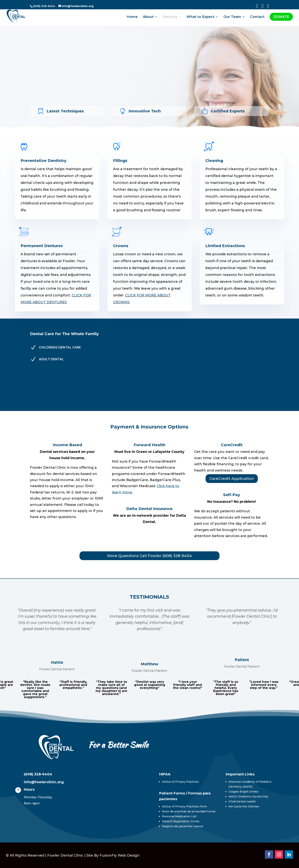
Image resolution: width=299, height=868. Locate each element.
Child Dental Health (242, 802)
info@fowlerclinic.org (44, 782)
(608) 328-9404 (38, 774)
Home (132, 19)
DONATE (281, 18)
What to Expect (201, 19)
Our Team (232, 19)
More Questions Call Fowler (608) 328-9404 (149, 556)
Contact (257, 19)
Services (170, 19)
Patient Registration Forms (181, 821)
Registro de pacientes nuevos (183, 826)
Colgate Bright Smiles (243, 792)
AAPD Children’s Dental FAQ (248, 797)
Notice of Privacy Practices (180, 782)
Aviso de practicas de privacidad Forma (189, 811)
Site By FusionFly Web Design (113, 855)
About (148, 19)
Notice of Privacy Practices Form (184, 806)
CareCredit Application (232, 479)
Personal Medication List (179, 816)
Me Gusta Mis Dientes (244, 806)
